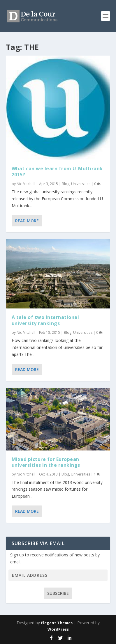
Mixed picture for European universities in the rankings (46, 462)
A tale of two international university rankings (45, 320)
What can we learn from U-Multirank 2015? (57, 172)
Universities (81, 184)
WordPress (58, 629)
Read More (27, 221)
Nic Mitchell (26, 184)
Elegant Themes (57, 623)
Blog (66, 184)
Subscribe (58, 593)
